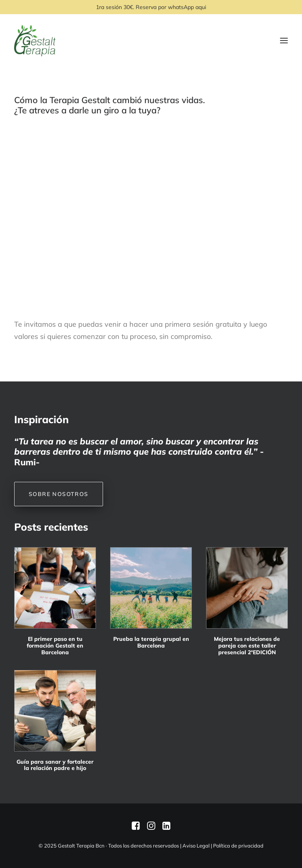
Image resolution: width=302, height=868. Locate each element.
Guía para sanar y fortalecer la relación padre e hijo (55, 765)
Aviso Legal (196, 846)
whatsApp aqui (187, 7)
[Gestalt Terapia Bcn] (35, 41)
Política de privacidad (238, 846)
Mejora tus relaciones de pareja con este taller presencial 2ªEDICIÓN (247, 646)
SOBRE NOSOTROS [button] (59, 494)
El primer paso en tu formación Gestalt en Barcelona (55, 646)
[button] (55, 588)
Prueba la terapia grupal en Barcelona (151, 642)
